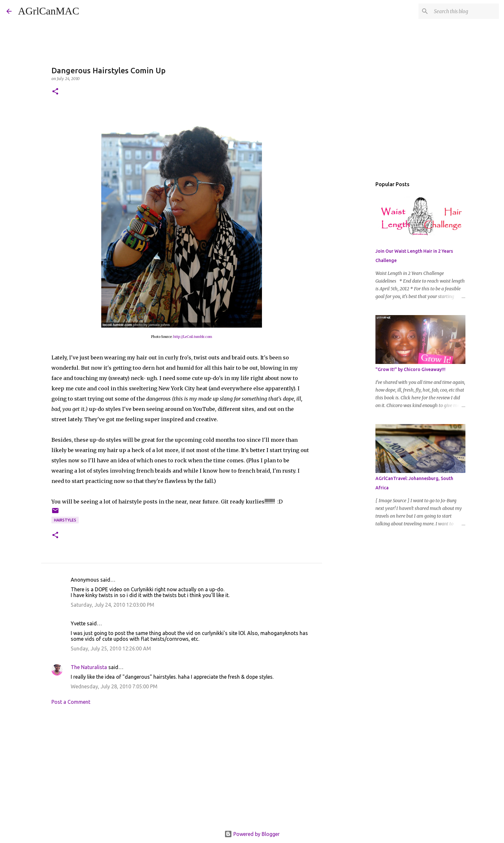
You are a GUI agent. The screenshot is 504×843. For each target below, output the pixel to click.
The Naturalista (89, 667)
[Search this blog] (465, 11)
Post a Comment (71, 702)
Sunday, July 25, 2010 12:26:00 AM (111, 648)
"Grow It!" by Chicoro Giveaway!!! (410, 369)
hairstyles (65, 520)
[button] (55, 92)
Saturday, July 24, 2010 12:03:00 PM (113, 605)
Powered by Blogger (252, 834)
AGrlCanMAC (49, 11)
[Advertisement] (182, 770)
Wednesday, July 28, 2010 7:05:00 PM (114, 686)
